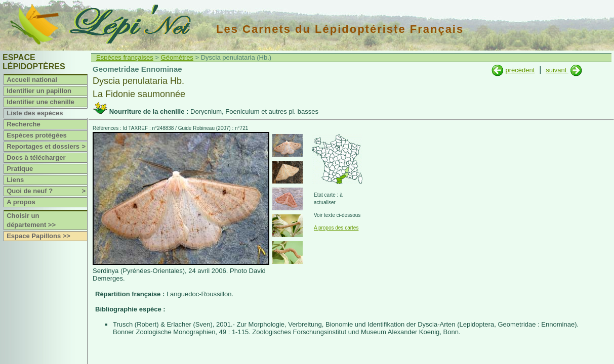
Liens (15, 180)
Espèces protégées (37, 135)
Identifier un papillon (39, 91)
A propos (21, 202)
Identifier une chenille (40, 102)
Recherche (23, 124)
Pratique (20, 169)
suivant (557, 70)
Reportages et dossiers (47, 147)
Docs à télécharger (36, 157)
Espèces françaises (125, 57)
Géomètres (177, 57)
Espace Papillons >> (38, 236)
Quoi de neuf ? (47, 191)
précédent (520, 70)
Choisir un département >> (31, 220)
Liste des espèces (35, 113)
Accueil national (32, 80)
